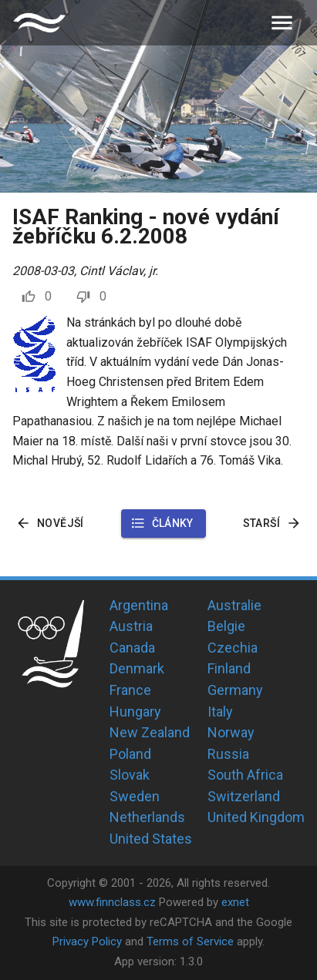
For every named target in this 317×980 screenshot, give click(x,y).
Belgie (226, 626)
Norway (231, 732)
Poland (130, 754)
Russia (228, 754)
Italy (220, 712)
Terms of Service (190, 941)
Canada (132, 648)
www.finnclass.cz (112, 902)
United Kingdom (256, 817)
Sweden (135, 796)
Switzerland (244, 796)
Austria (131, 626)
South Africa (245, 775)
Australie (234, 605)
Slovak (130, 775)
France (130, 690)
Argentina (139, 605)
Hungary (135, 712)
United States (151, 839)
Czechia (233, 648)
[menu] (282, 23)
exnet (235, 902)
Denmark (137, 668)
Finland (229, 668)
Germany (235, 690)
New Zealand (150, 732)
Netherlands (147, 817)
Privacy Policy (87, 941)
